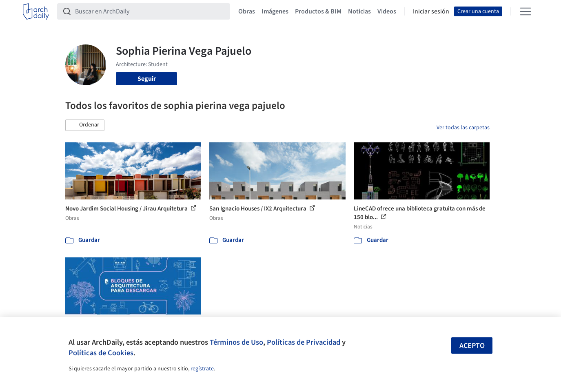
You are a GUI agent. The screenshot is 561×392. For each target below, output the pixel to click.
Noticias (359, 11)
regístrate (202, 369)
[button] (85, 125)
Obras (247, 11)
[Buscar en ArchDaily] (150, 11)
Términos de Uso (236, 342)
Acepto (472, 346)
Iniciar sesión (431, 11)
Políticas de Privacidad (304, 342)
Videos (387, 11)
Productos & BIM (318, 11)
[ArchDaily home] (36, 11)
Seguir (147, 79)
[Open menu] (526, 11)
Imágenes (275, 11)
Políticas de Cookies (101, 353)
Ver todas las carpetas (463, 128)
